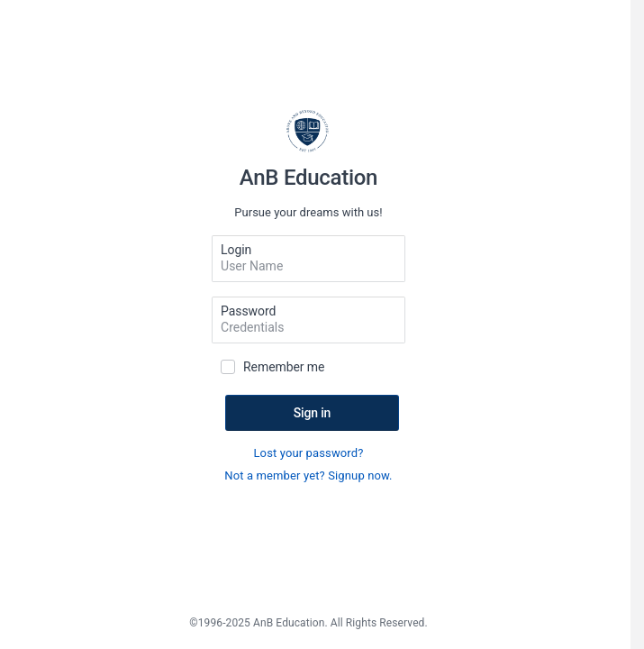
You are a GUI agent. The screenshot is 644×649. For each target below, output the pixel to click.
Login (236, 250)
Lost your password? (308, 453)
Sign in (313, 413)
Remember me (284, 367)
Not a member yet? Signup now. (308, 475)
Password (248, 311)
